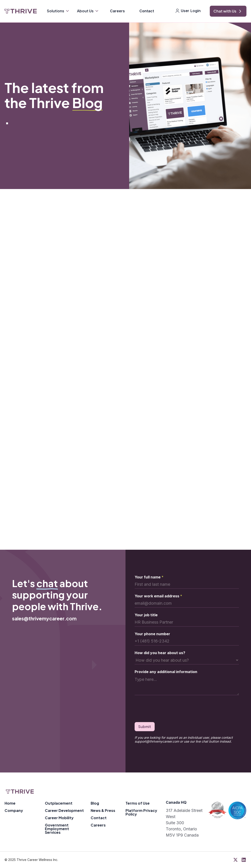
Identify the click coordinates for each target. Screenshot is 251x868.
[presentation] (169, 710)
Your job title (146, 615)
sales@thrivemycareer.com (44, 618)
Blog (95, 803)
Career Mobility (59, 818)
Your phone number (152, 634)
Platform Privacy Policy (141, 812)
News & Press (103, 810)
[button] (58, 11)
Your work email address (158, 596)
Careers (117, 11)
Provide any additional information (166, 672)
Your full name (149, 577)
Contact (147, 11)
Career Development (64, 810)
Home (10, 803)
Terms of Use (138, 803)
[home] (21, 11)
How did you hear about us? (160, 653)
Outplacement (59, 803)
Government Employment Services (57, 829)
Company (14, 810)
